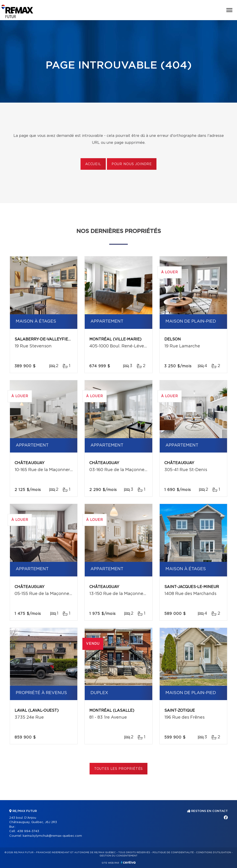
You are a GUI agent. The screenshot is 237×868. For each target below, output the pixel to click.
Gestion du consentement (118, 856)
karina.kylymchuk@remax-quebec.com (52, 836)
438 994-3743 (28, 831)
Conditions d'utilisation (214, 852)
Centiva (128, 862)
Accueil (93, 164)
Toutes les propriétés (119, 769)
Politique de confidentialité (173, 852)
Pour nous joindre (132, 164)
